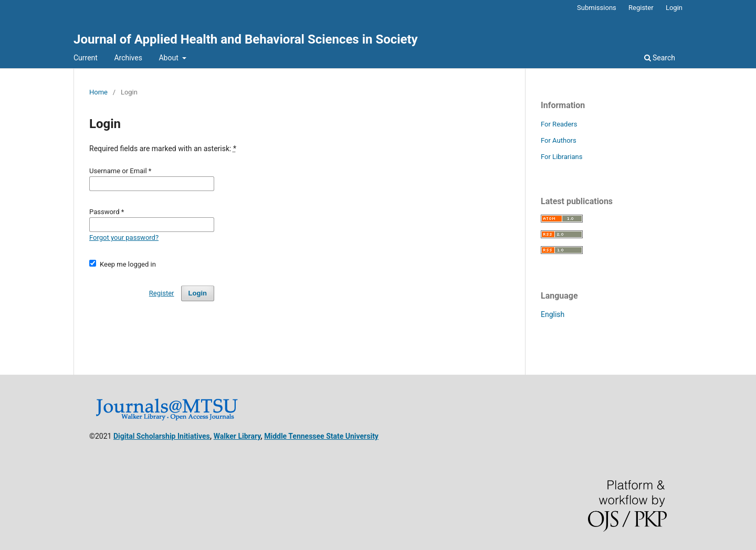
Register (641, 8)
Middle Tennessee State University (321, 436)
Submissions (597, 8)
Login (674, 8)
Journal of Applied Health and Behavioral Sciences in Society (246, 39)
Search (660, 58)
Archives (128, 58)
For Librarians (561, 157)
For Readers (559, 124)
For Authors (559, 140)
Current (86, 58)
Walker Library (237, 436)
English (553, 314)
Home (98, 92)
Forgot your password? (124, 237)
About (169, 58)
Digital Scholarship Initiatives (162, 436)
